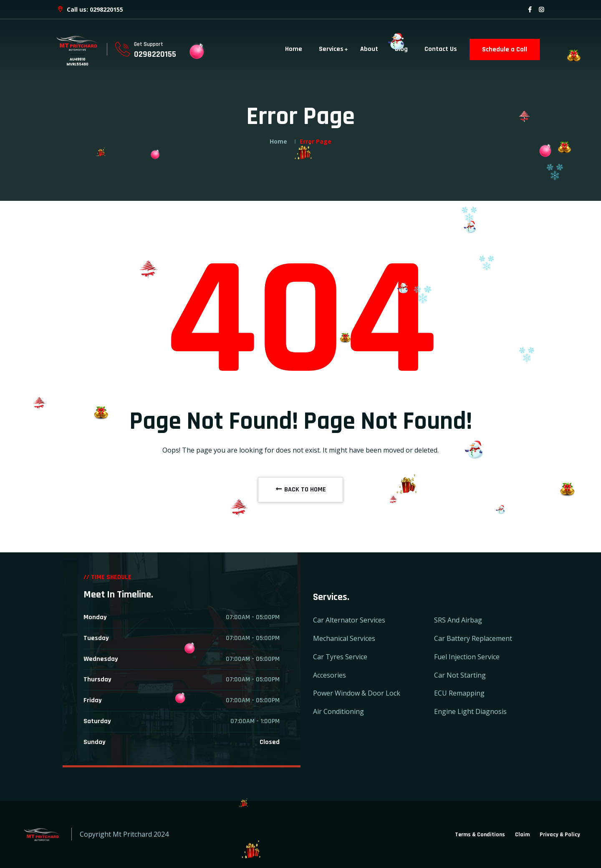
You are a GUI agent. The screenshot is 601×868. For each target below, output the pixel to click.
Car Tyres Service (340, 657)
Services (331, 49)
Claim (522, 835)
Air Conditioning (338, 711)
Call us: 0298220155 (90, 9)
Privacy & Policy (560, 835)
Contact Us (441, 49)
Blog (401, 49)
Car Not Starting (460, 675)
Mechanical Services (344, 638)
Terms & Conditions (480, 835)
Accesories (330, 675)
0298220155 (155, 54)
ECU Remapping (459, 693)
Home (294, 49)
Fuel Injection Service (467, 657)
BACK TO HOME (300, 490)
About (369, 49)
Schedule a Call (505, 49)
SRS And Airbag (458, 620)
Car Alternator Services (349, 620)
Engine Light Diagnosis (470, 711)
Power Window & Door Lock (357, 693)
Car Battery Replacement (473, 638)
